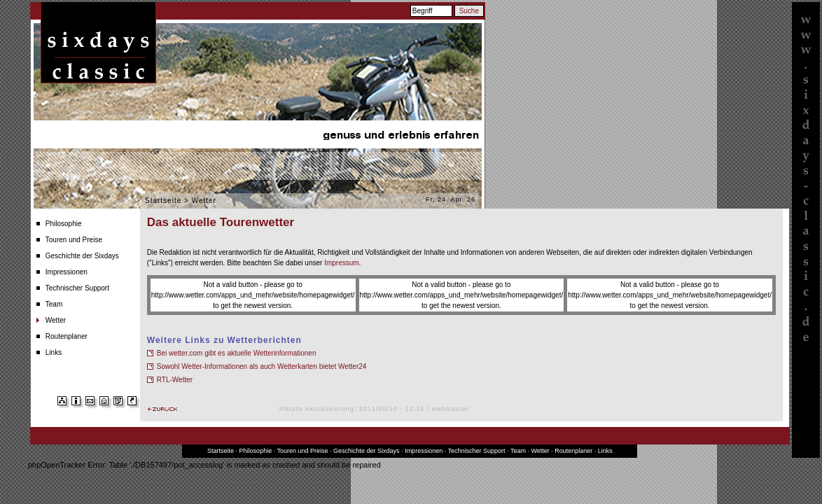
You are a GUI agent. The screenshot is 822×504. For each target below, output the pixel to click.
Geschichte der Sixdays (82, 256)
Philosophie (64, 224)
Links (54, 352)
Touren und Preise (74, 240)
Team (54, 304)
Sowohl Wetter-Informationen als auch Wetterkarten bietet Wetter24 (262, 366)
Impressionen (67, 272)
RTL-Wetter (175, 380)
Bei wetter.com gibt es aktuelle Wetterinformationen (237, 353)
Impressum (341, 263)
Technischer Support (77, 288)
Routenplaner (67, 336)
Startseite (163, 201)
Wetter (56, 320)
